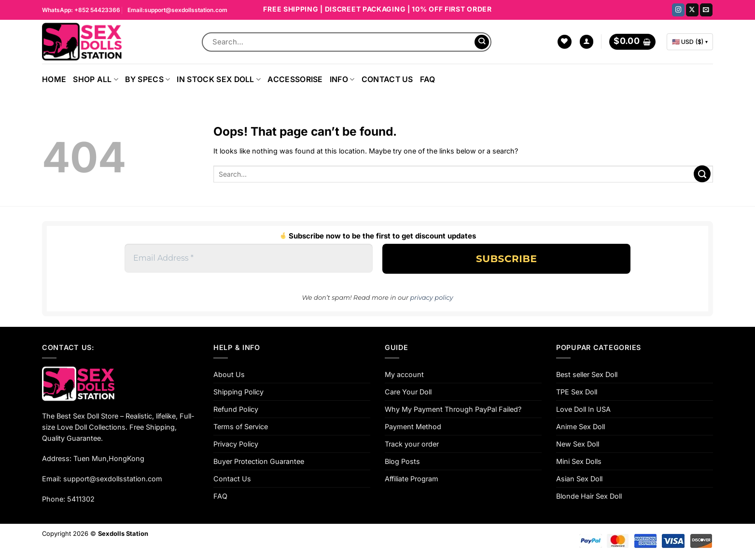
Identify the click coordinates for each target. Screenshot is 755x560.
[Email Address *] (249, 258)
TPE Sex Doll (577, 392)
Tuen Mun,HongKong (109, 458)
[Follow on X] (692, 10)
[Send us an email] (706, 10)
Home (54, 79)
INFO (342, 79)
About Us (229, 374)
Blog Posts (402, 461)
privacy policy (432, 297)
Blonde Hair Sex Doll (589, 496)
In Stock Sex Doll (219, 79)
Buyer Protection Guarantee (259, 461)
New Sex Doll (578, 444)
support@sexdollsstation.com (113, 479)
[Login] (587, 42)
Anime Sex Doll (580, 427)
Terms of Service (241, 427)
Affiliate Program (412, 479)
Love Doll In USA (583, 409)
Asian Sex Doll (579, 479)
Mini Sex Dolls (579, 461)
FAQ (428, 79)
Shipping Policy (238, 392)
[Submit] (482, 42)
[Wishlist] (565, 42)
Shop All (96, 79)
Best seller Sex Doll (587, 374)
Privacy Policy (236, 444)
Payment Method (413, 427)
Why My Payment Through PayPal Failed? (453, 409)
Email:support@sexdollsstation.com (177, 10)
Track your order (412, 444)
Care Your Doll (408, 392)
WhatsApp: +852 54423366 (81, 10)
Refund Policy (236, 409)
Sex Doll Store (96, 416)
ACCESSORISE (295, 79)
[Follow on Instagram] (678, 10)
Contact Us (387, 79)
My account (404, 374)
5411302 (81, 499)
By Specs (147, 79)
